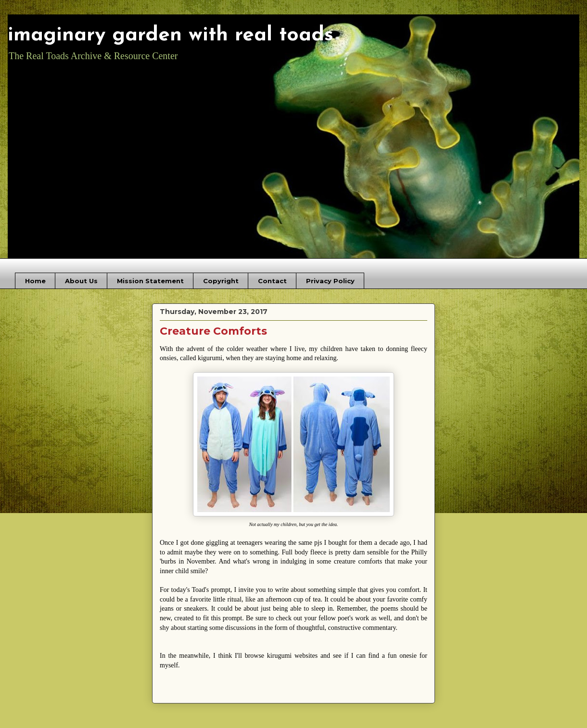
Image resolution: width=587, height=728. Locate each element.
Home (35, 281)
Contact (272, 281)
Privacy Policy (330, 281)
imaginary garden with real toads (171, 35)
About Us (81, 281)
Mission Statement (150, 281)
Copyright (221, 281)
